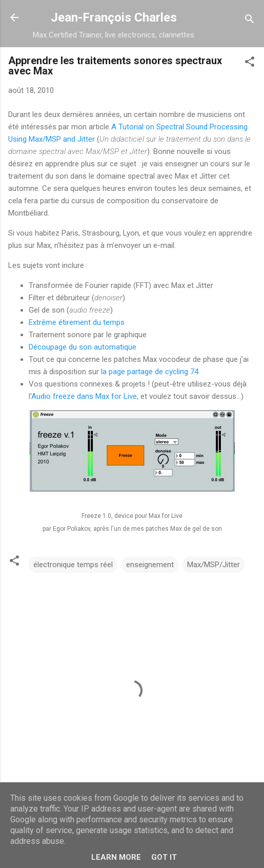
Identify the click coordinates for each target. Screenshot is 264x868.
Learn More (116, 857)
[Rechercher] (250, 21)
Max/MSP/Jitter (214, 565)
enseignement (150, 565)
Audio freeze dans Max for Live (84, 396)
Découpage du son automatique (83, 347)
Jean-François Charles (114, 17)
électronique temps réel (73, 565)
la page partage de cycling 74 (150, 372)
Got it (164, 857)
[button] (250, 63)
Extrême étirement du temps (77, 322)
